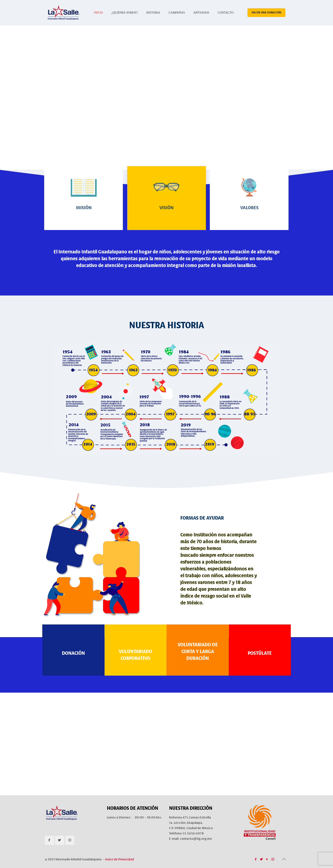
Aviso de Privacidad (119, 859)
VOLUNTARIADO (135, 651)
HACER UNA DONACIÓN (266, 13)
